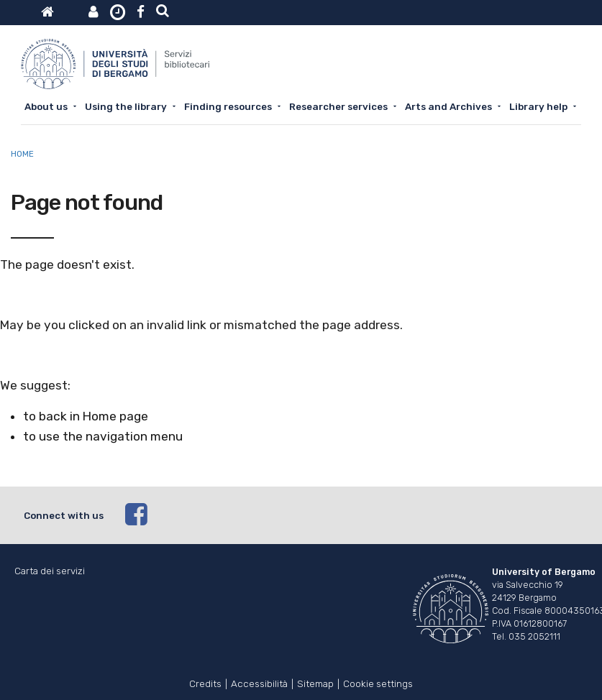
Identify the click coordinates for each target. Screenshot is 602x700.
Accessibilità (259, 682)
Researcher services (338, 106)
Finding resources (228, 106)
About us (46, 106)
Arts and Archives (448, 106)
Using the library (126, 106)
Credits (205, 682)
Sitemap (315, 682)
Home (22, 154)
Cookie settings (378, 682)
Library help (538, 106)
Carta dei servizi (50, 571)
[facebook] (352, 515)
